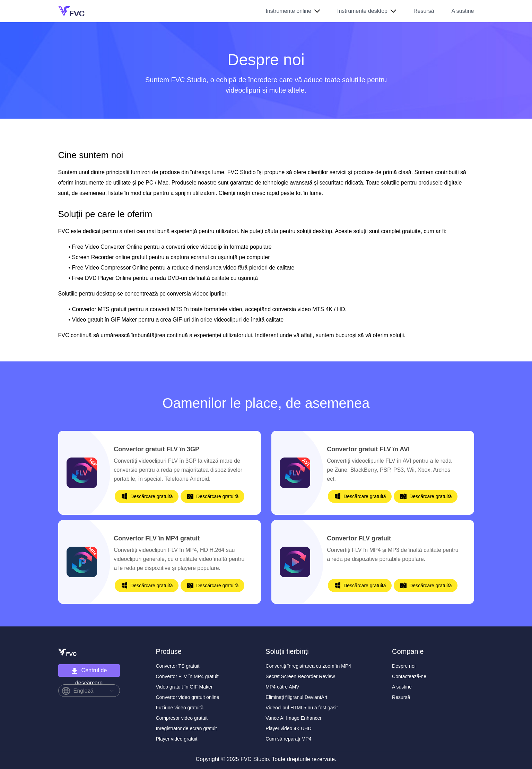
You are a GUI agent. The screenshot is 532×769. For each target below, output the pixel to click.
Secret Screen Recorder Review (300, 676)
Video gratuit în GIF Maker (184, 687)
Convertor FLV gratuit (359, 538)
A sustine (463, 11)
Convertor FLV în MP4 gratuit (157, 538)
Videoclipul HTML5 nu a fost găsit (302, 708)
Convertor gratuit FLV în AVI (368, 449)
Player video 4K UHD (288, 728)
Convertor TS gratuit (178, 666)
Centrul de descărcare (89, 672)
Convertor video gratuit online (188, 697)
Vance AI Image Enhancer (294, 718)
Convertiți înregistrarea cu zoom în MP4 (308, 666)
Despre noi (404, 666)
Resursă (424, 11)
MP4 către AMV (282, 687)
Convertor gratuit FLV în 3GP (156, 449)
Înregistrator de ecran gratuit (186, 728)
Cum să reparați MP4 (288, 739)
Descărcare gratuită (151, 496)
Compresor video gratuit (182, 718)
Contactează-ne (409, 676)
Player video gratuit (177, 739)
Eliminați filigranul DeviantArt (296, 697)
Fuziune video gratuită (180, 708)
